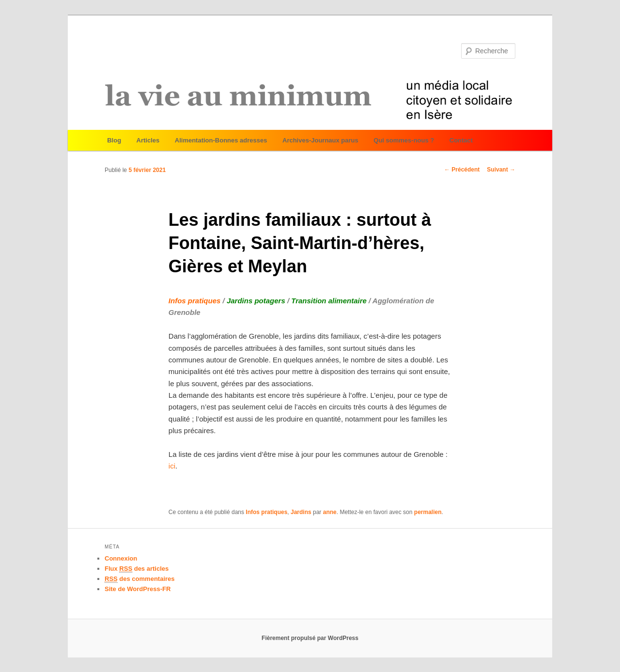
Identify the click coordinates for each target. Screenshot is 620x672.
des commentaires (140, 579)
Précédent (462, 170)
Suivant (501, 170)
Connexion (121, 558)
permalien (428, 512)
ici (172, 466)
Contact (461, 140)
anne (330, 512)
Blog (114, 140)
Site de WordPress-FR (138, 589)
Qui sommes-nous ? (404, 140)
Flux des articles (137, 569)
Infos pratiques (266, 512)
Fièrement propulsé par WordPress (310, 638)
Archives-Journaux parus (320, 140)
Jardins (301, 512)
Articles (148, 140)
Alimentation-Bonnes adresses (221, 140)
